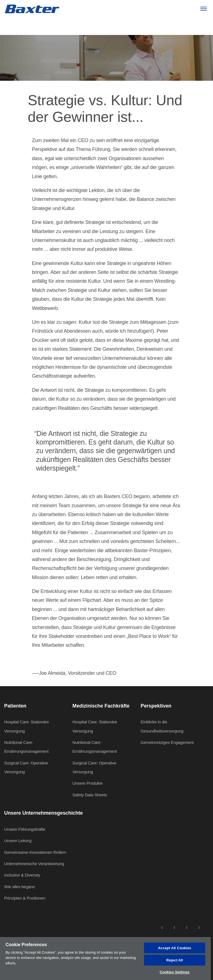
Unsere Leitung (18, 841)
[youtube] (199, 927)
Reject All (175, 960)
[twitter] (187, 927)
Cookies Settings (175, 972)
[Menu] (203, 9)
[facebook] (174, 927)
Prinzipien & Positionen (25, 898)
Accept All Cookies (175, 948)
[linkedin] (162, 927)
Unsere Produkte (88, 783)
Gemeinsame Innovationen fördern (35, 852)
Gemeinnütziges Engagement (167, 742)
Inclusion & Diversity (22, 875)
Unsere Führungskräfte (25, 829)
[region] (105, 958)
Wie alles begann (20, 887)
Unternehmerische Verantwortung (34, 864)
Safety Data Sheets (90, 795)
